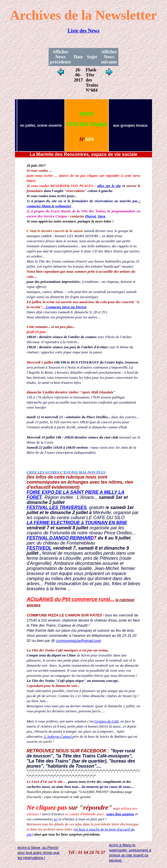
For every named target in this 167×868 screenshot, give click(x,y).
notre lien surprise (120, 814)
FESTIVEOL (39, 548)
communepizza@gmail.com (79, 641)
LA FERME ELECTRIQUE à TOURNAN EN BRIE (77, 523)
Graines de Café (106, 721)
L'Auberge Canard (58, 736)
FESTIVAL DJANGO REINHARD (60, 538)
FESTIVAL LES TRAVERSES (57, 507)
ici (56, 819)
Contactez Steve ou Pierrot (66, 307)
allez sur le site (109, 186)
